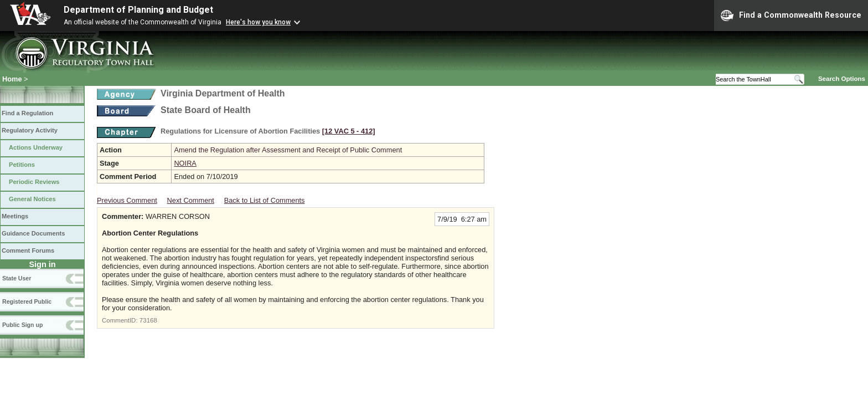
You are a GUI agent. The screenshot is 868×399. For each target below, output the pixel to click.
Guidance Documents (33, 233)
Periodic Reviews (34, 182)
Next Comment (191, 200)
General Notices (32, 199)
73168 (148, 320)
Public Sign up (22, 325)
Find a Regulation (27, 113)
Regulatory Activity (30, 130)
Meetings (15, 216)
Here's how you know (258, 22)
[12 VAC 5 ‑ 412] (349, 131)
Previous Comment (127, 200)
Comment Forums (28, 250)
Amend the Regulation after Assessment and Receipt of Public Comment (288, 150)
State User (17, 278)
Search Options (842, 79)
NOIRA (185, 163)
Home (12, 79)
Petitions (22, 165)
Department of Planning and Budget (138, 10)
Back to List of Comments (265, 200)
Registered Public (27, 301)
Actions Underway (36, 147)
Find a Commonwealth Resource (791, 16)
